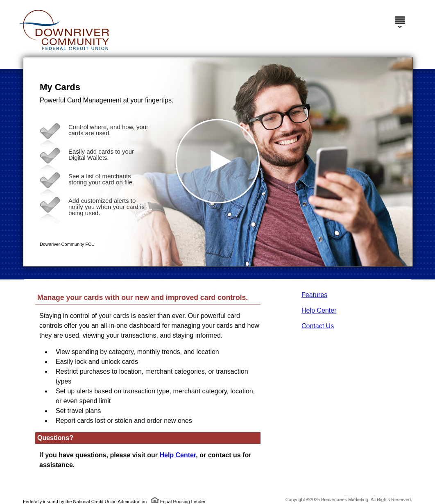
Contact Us (318, 326)
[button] (218, 162)
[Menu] (400, 16)
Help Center (319, 310)
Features (314, 295)
